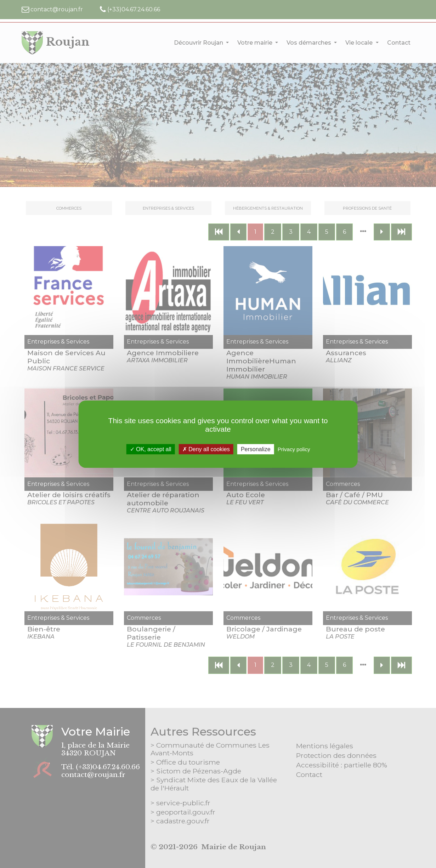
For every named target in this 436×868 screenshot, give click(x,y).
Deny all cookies (206, 449)
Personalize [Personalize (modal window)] (256, 449)
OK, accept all (151, 449)
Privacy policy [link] (294, 449)
